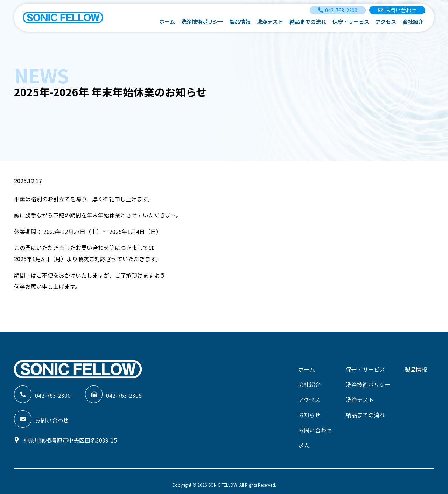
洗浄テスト (270, 22)
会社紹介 (413, 22)
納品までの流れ (308, 22)
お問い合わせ (315, 425)
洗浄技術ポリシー (202, 22)
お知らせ (309, 411)
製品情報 (240, 22)
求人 (304, 439)
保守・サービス (351, 22)
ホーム (167, 22)
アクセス (386, 22)
